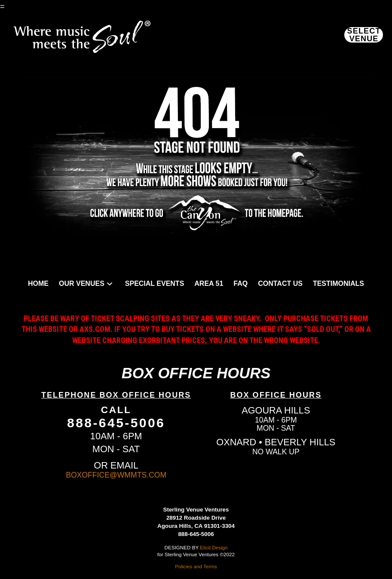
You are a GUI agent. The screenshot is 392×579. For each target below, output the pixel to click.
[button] (364, 35)
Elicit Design (214, 547)
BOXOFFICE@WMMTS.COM (116, 475)
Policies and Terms (196, 566)
